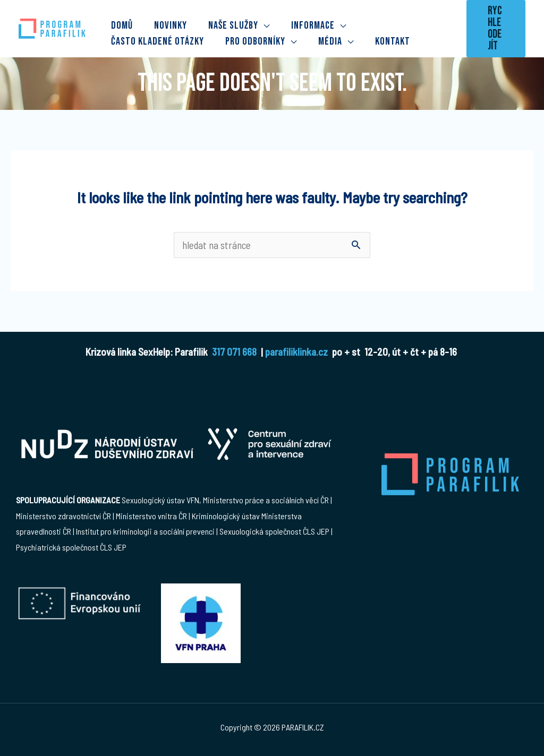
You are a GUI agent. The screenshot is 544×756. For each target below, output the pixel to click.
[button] (496, 29)
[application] (264, 23)
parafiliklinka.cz (296, 352)
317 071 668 (234, 352)
